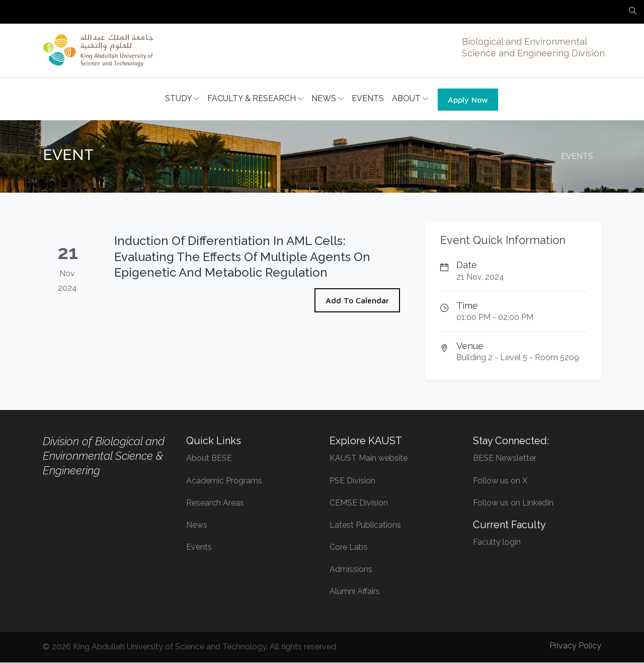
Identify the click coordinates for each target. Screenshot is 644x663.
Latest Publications (365, 525)
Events (199, 548)
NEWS (328, 99)
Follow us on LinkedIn (513, 503)
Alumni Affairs (355, 592)
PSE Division (352, 481)
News (197, 525)
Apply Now (468, 100)
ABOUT (410, 99)
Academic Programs (224, 481)
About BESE (209, 459)
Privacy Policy (575, 646)
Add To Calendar (357, 301)
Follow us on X (500, 481)
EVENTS (368, 99)
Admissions (351, 570)
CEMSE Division (359, 503)
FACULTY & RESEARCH (255, 99)
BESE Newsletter (505, 459)
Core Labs (349, 548)
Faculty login (497, 543)
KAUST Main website (369, 459)
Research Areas (215, 503)
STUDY (182, 99)
